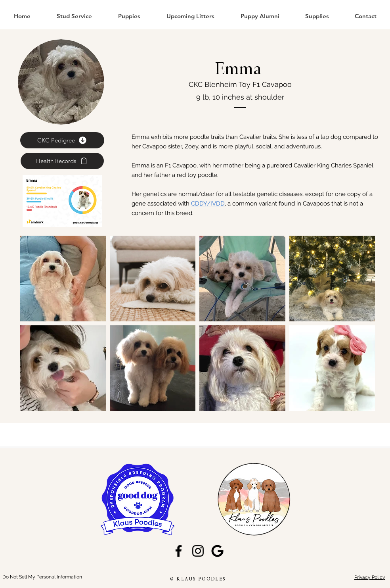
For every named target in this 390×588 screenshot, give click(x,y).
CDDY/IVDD (208, 204)
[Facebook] (179, 551)
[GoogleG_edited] (217, 551)
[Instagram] (198, 551)
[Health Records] (62, 161)
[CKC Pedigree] (62, 140)
